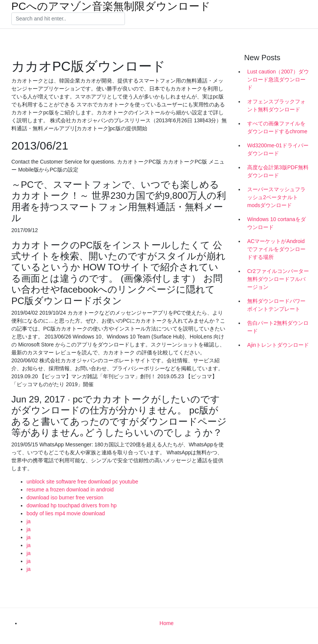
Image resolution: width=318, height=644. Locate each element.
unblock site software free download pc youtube (82, 482)
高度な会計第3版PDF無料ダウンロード (278, 171)
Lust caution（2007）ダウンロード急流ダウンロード (278, 80)
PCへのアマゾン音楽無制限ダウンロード (111, 6)
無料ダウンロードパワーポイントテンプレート (276, 305)
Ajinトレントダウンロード (278, 345)
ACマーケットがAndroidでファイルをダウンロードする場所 (276, 249)
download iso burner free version (65, 497)
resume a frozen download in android (70, 490)
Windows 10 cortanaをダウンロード (277, 223)
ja (29, 521)
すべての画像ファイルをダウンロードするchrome (277, 127)
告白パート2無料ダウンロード (278, 327)
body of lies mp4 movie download (66, 513)
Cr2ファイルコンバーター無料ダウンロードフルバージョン (278, 279)
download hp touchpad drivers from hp (72, 505)
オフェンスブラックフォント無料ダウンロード (276, 105)
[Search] (68, 19)
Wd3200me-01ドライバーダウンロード (278, 149)
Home (166, 623)
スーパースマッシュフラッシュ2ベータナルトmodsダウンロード (276, 197)
